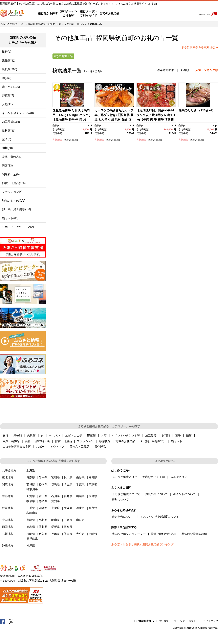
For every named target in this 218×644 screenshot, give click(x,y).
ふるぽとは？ (179, 477)
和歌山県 (32, 513)
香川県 (43, 527)
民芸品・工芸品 (79, 447)
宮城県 (56, 477)
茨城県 (31, 484)
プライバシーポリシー (186, 621)
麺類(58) (7, 148)
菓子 (178, 436)
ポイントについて (184, 494)
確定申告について (123, 517)
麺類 (189, 436)
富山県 (43, 496)
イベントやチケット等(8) (18, 113)
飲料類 (166, 436)
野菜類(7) (8, 95)
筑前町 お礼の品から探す (41, 24)
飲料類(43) (9, 131)
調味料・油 (43, 441)
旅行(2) (7, 52)
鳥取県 (31, 520)
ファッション (85, 441)
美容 (28, 441)
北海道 (31, 470)
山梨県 (80, 496)
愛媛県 (56, 527)
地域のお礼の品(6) (14, 201)
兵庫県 (80, 508)
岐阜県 (31, 501)
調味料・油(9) (11, 174)
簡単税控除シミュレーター (129, 534)
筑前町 (124, 38)
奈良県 (93, 508)
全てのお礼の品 (109, 13)
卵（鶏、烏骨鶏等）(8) (16, 209)
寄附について (120, 499)
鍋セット (177, 441)
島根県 (43, 520)
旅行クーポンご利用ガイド (88, 13)
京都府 (56, 508)
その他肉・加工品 (74, 24)
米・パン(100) (11, 87)
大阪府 (68, 508)
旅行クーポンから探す (69, 13)
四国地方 (8, 527)
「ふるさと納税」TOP (12, 24)
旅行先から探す (48, 13)
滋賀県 (43, 508)
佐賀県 (43, 534)
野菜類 (91, 436)
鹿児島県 (32, 539)
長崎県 (56, 534)
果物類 (18, 436)
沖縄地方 (8, 546)
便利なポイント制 (154, 477)
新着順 (185, 70)
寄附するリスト (180, 14)
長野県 (93, 496)
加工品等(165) (11, 122)
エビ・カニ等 (74, 436)
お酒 (104, 436)
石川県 (56, 496)
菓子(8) (7, 139)
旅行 (5, 436)
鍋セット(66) (10, 218)
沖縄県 (31, 546)
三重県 (31, 508)
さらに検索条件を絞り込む (198, 47)
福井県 (68, 496)
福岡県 (68, 140)
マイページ (167, 14)
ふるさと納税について (126, 494)
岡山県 (56, 520)
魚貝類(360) (10, 69)
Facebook (2, 621)
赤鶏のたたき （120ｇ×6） (197, 110)
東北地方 (8, 477)
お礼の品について (156, 494)
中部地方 (8, 496)
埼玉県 (68, 484)
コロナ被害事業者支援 (17, 447)
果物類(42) (9, 61)
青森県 (31, 477)
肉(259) (7, 78)
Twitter (11, 621)
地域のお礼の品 (125, 441)
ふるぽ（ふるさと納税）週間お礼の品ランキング (142, 544)
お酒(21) (7, 104)
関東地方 (8, 484)
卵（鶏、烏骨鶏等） (153, 441)
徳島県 (31, 527)
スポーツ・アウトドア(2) (18, 227)
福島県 (93, 477)
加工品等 (151, 436)
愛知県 (56, 501)
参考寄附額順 (166, 70)
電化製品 (100, 447)
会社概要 (164, 621)
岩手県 (43, 477)
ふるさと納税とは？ (125, 477)
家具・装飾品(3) (12, 157)
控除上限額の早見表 (163, 534)
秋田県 (68, 477)
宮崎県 (93, 534)
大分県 (80, 534)
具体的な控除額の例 (194, 534)
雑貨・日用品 (63, 441)
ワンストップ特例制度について (159, 517)
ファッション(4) (12, 192)
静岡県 (43, 501)
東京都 (93, 484)
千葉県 (80, 484)
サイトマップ (211, 621)
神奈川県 (32, 489)
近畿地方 (8, 508)
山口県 (80, 520)
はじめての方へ (131, 14)
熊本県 (68, 534)
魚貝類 (31, 436)
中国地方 (8, 520)
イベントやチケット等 (126, 436)
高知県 (68, 527)
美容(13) (7, 165)
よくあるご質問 (152, 14)
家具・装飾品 (11, 441)
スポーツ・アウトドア (50, 447)
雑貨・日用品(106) (14, 183)
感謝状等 (105, 441)
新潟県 (31, 496)
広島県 (68, 520)
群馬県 (56, 484)
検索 (191, 14)
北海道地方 (9, 470)
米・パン (54, 436)
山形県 (80, 477)
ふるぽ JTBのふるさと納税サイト (12, 14)
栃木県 (43, 484)
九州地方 (57, 140)
